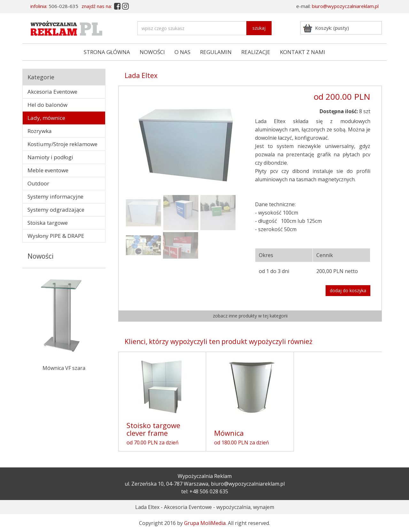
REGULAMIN (216, 52)
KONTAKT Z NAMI (303, 52)
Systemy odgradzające (56, 210)
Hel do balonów (47, 105)
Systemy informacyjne (55, 196)
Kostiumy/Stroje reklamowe (62, 144)
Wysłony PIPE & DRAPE (56, 236)
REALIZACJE (256, 52)
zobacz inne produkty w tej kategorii (250, 316)
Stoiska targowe (48, 223)
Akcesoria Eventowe (52, 92)
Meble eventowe (48, 170)
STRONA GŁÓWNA (107, 52)
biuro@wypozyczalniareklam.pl (345, 6)
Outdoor (38, 183)
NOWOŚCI (152, 52)
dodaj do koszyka (348, 290)
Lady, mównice (46, 118)
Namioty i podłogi (50, 157)
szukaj (259, 28)
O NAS (182, 52)
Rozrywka (40, 131)
